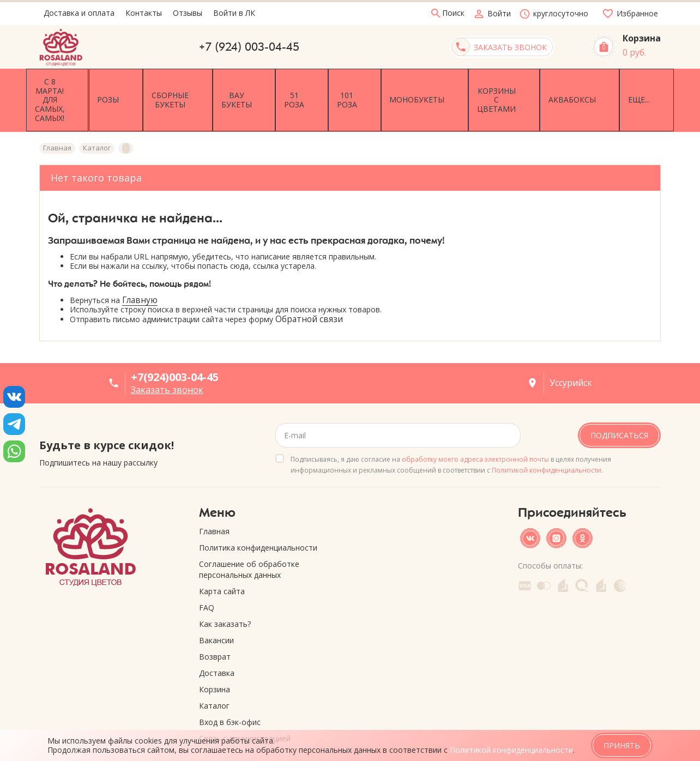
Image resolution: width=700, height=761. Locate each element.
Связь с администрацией (245, 707)
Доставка (217, 641)
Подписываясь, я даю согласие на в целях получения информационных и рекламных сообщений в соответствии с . (451, 433)
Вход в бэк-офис (230, 690)
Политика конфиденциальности (258, 516)
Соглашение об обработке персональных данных (249, 538)
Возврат (215, 625)
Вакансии (216, 609)
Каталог (214, 674)
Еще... (642, 84)
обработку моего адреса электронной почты (475, 428)
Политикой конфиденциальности (547, 439)
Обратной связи (309, 288)
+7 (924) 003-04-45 (249, 47)
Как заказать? (225, 592)
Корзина (215, 658)
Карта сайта (222, 560)
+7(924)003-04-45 (175, 345)
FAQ (207, 576)
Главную (140, 268)
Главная (214, 500)
